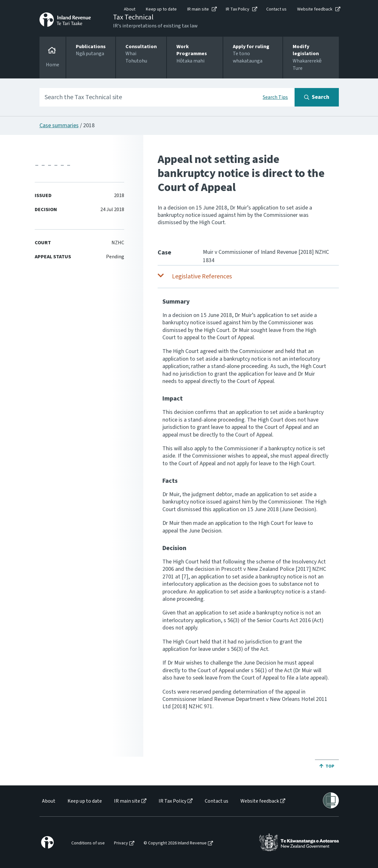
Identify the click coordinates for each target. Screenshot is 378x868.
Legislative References (202, 276)
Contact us (276, 9)
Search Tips (275, 97)
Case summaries (59, 125)
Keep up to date (161, 9)
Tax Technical (133, 17)
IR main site (198, 9)
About (130, 9)
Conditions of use (88, 843)
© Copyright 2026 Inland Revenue (175, 843)
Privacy (121, 843)
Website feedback (315, 9)
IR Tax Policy (238, 9)
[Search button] (317, 97)
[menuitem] (48, 801)
